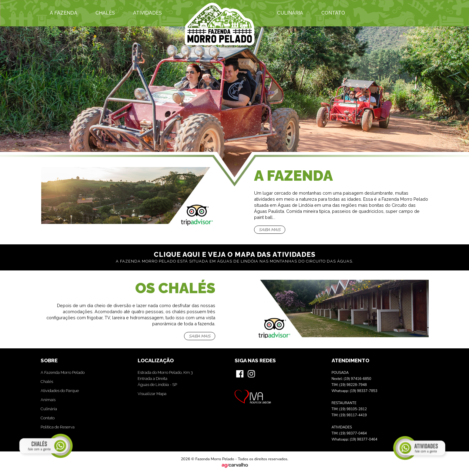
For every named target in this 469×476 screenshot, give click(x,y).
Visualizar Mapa (152, 394)
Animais (48, 400)
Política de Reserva (58, 427)
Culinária (290, 13)
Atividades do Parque (60, 391)
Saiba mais (270, 230)
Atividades (147, 13)
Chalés (105, 13)
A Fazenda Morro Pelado (63, 372)
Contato (333, 13)
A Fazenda (64, 13)
